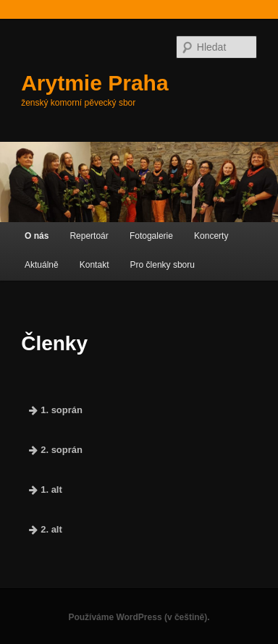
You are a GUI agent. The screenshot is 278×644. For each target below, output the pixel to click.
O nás (37, 236)
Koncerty (211, 236)
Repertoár (89, 236)
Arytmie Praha (94, 83)
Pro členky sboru (163, 265)
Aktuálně (42, 265)
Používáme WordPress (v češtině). (139, 617)
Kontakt (94, 265)
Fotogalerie (151, 236)
